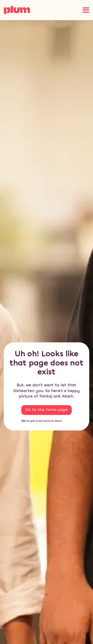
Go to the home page (46, 410)
